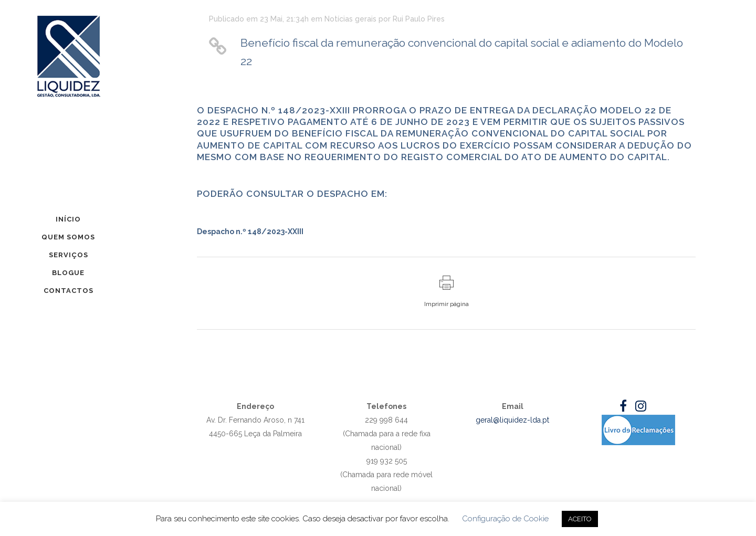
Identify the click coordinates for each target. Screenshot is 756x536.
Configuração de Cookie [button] (505, 519)
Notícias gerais (350, 19)
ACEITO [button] (580, 519)
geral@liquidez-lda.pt (512, 420)
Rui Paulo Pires (419, 19)
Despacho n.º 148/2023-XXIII (250, 232)
